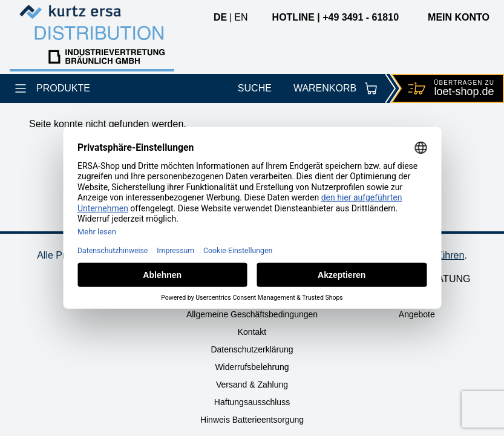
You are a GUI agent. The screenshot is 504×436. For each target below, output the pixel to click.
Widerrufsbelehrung (252, 367)
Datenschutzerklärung (252, 349)
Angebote (417, 314)
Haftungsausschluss (252, 402)
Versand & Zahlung (252, 385)
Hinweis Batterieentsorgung (252, 420)
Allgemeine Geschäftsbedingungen (252, 314)
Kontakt (252, 332)
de (220, 17)
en (241, 17)
